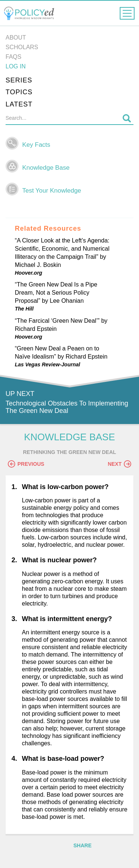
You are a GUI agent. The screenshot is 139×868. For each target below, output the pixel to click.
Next (120, 464)
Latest (19, 104)
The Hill (24, 309)
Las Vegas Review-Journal (47, 365)
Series (19, 80)
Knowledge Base (46, 168)
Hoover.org (29, 273)
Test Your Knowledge (52, 191)
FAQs (14, 57)
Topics (19, 92)
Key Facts (36, 145)
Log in (16, 66)
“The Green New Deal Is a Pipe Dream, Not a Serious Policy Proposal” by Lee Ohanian (56, 293)
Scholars (22, 47)
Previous (26, 464)
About (16, 38)
